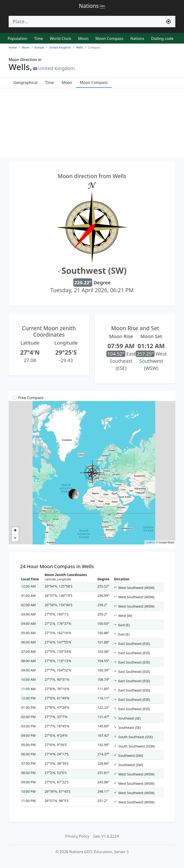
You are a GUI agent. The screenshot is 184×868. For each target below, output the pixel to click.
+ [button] (15, 531)
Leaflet (150, 542)
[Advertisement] (92, 124)
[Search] (85, 22)
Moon (83, 38)
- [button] (15, 538)
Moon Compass (109, 38)
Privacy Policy (77, 836)
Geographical (25, 82)
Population (17, 38)
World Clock (60, 38)
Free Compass (31, 398)
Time (38, 38)
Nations (137, 38)
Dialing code (162, 38)
